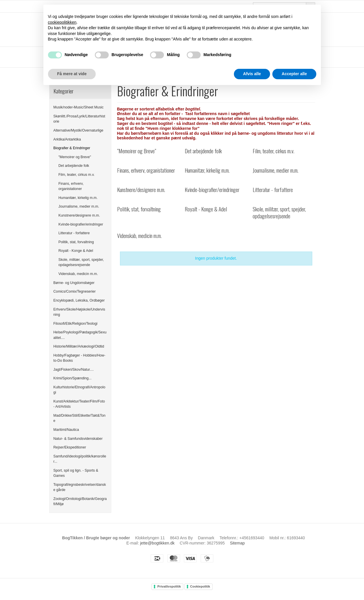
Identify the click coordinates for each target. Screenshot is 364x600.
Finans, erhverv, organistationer (71, 186)
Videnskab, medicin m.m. (78, 274)
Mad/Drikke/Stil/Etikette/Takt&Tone (80, 418)
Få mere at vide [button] (72, 74)
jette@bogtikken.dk (157, 543)
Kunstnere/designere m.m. (79, 215)
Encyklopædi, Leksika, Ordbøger (79, 300)
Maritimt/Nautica (66, 430)
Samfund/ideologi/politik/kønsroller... (80, 459)
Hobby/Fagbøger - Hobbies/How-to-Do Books (80, 358)
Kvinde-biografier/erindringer (81, 224)
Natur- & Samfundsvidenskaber (78, 439)
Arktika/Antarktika (67, 139)
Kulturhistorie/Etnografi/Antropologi (80, 390)
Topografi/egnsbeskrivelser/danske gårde (80, 487)
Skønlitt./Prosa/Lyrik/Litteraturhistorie (79, 119)
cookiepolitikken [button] (62, 22)
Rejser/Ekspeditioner (70, 447)
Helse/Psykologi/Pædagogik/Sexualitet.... (80, 335)
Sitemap (237, 543)
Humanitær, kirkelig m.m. (78, 198)
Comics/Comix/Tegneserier (75, 291)
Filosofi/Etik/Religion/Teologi (76, 324)
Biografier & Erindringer (72, 148)
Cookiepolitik (200, 586)
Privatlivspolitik (169, 586)
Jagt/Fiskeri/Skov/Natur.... (74, 370)
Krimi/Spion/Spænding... (73, 378)
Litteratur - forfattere (74, 233)
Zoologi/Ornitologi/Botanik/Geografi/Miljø (80, 501)
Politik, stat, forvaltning (76, 242)
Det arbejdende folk (74, 166)
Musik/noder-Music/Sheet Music (79, 107)
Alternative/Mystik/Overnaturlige (78, 130)
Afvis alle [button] (252, 74)
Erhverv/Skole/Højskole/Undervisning (79, 312)
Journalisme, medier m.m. (79, 206)
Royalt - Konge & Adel (76, 251)
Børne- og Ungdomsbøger (74, 283)
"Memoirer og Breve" (75, 157)
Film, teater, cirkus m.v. (76, 175)
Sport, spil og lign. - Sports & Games (76, 473)
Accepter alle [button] (294, 74)
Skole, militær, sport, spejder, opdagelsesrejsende (81, 262)
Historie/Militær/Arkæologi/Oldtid (79, 346)
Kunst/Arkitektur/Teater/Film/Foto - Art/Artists (79, 404)
